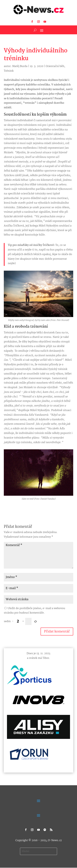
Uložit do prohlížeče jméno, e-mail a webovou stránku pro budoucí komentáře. (34, 611)
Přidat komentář (57, 632)
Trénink (9, 71)
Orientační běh (55, 66)
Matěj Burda (20, 66)
